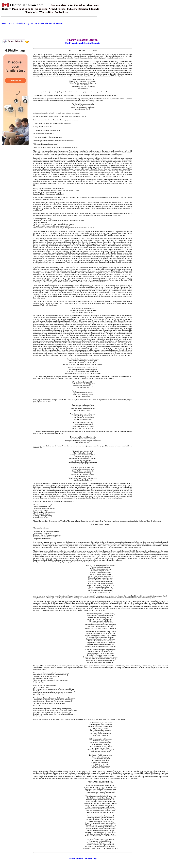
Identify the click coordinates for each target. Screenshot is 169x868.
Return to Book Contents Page (83, 858)
